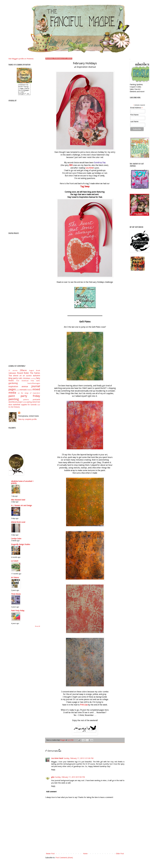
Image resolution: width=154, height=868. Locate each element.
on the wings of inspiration (29, 395)
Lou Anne (89, 168)
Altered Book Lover (18, 524)
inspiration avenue (18, 389)
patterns (26, 402)
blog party (13, 380)
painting (14, 401)
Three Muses (16, 596)
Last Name (134, 121)
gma (53, 777)
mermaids (23, 392)
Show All (37, 628)
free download (22, 383)
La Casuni (15, 563)
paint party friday (24, 398)
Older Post (120, 854)
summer (17, 407)
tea (12, 409)
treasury (17, 409)
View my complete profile (27, 421)
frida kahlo (35, 383)
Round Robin (23, 375)
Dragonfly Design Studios (21, 547)
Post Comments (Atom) (64, 858)
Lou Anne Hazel (57, 758)
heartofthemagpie (34, 386)
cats (20, 380)
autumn (36, 378)
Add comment (51, 792)
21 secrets (13, 373)
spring (29, 404)
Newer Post (50, 854)
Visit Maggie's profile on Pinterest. (21, 59)
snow (25, 404)
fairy (38, 380)
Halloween (12, 375)
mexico (30, 392)
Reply (53, 770)
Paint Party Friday (18, 613)
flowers (11, 383)
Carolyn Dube (16, 541)
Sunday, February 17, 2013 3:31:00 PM (79, 758)
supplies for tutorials (29, 407)
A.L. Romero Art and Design (21, 508)
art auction (27, 378)
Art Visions (15, 580)
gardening (13, 385)
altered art (17, 378)
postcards (36, 402)
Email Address (136, 108)
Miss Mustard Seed (18, 502)
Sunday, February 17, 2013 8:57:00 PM (70, 777)
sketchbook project (16, 404)
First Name (134, 115)
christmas (26, 380)
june (18, 392)
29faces (23, 372)
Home (85, 854)
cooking (33, 381)
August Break (35, 373)
